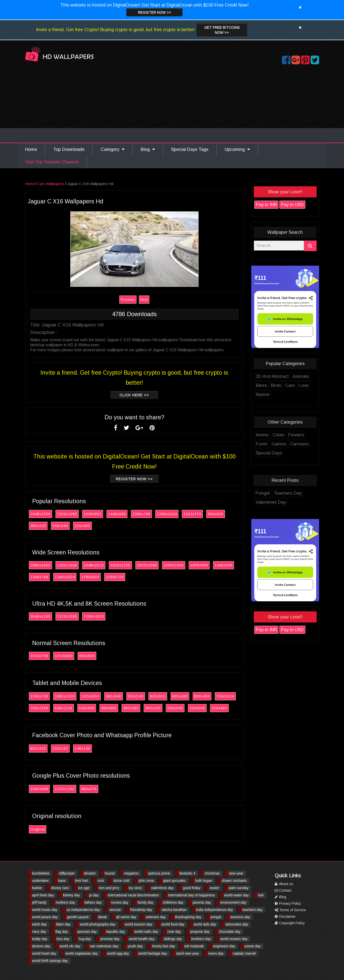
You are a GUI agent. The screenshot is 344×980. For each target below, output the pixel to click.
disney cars (60, 888)
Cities (278, 435)
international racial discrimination (133, 895)
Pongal (263, 493)
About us (284, 884)
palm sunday (239, 888)
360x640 (60, 526)
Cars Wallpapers (51, 184)
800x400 (202, 696)
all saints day (126, 917)
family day (145, 902)
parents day (202, 902)
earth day (39, 924)
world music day (45, 910)
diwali (102, 917)
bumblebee (41, 873)
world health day (141, 939)
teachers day (253, 910)
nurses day (120, 902)
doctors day (41, 946)
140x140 (82, 748)
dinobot (90, 873)
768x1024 (225, 696)
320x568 (197, 708)
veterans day (156, 917)
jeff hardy (39, 902)
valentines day (162, 888)
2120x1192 (65, 789)
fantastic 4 (187, 873)
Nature (263, 394)
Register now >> (155, 12)
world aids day (205, 924)
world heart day (44, 953)
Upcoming (237, 149)
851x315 (38, 748)
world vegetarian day (82, 953)
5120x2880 (67, 616)
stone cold (121, 881)
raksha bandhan (174, 910)
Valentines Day (271, 502)
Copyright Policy (290, 923)
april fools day (43, 895)
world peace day (45, 917)
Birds (276, 385)
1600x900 (93, 514)
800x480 (180, 696)
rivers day (216, 953)
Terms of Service (290, 910)
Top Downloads (69, 149)
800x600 (216, 514)
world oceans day (234, 939)
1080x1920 (65, 696)
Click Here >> (134, 395)
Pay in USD (292, 205)
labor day (63, 924)
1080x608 (39, 789)
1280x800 (90, 577)
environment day (233, 902)
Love (304, 385)
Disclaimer (285, 916)
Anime (262, 435)
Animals (301, 376)
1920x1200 (120, 565)
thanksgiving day (188, 917)
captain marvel (244, 953)
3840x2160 (40, 616)
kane (62, 881)
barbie (37, 888)
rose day (174, 932)
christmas (212, 873)
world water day (236, 895)
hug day (85, 939)
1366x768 (141, 514)
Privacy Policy (288, 903)
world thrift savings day (50, 961)
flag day (61, 932)
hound (110, 873)
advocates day (237, 924)
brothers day (201, 939)
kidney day (71, 895)
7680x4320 (94, 616)
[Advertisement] (172, 105)
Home (31, 149)
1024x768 (192, 514)
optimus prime (159, 873)
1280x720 (115, 577)
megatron (131, 873)
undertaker (41, 881)
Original (38, 829)
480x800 (109, 708)
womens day (240, 917)
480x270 (89, 789)
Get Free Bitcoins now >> (222, 30)
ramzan (115, 910)
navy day (39, 932)
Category (113, 149)
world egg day (118, 953)
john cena (146, 881)
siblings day (173, 939)
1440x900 (117, 514)
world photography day (97, 924)
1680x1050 (174, 565)
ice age (84, 888)
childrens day (173, 902)
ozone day (253, 946)
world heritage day (153, 953)
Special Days (269, 453)
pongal (216, 917)
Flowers (296, 435)
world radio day (146, 932)
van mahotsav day (104, 946)
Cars (290, 385)
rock (101, 881)
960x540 (136, 696)
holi (261, 895)
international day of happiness (191, 895)
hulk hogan (204, 881)
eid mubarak (194, 946)
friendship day (141, 910)
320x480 (82, 526)
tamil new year (188, 953)
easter (214, 888)
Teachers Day (288, 493)
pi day (94, 895)
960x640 (114, 696)
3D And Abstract (272, 376)
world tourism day (138, 924)
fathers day (93, 902)
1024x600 (64, 656)
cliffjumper (67, 873)
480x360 (131, 708)
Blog (148, 149)
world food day (173, 924)
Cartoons (299, 444)
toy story (135, 888)
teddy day (40, 939)
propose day (200, 932)
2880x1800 (40, 565)
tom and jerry (109, 888)
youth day (135, 946)
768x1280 (39, 708)
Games (279, 444)
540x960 (87, 708)
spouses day (87, 932)
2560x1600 (67, 565)
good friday (192, 888)
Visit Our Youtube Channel (52, 162)
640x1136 (64, 708)
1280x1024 (167, 514)
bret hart (82, 881)
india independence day (215, 910)
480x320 (38, 526)
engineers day (224, 946)
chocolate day (230, 932)
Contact (283, 890)
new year (236, 873)
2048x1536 (40, 514)
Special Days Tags (190, 149)
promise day (110, 939)
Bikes (261, 385)
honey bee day (164, 946)
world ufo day (70, 946)
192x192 (60, 748)
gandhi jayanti (78, 917)
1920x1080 (67, 514)
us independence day (83, 910)
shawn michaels (234, 881)
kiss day (63, 939)
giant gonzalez (174, 881)
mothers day (65, 902)
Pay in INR (266, 205)
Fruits (262, 444)
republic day (116, 932)
